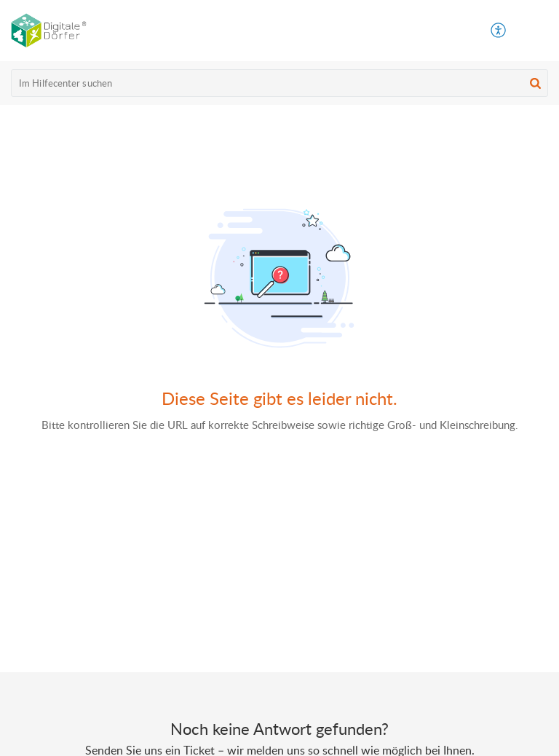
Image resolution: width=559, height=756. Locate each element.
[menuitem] (499, 31)
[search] (279, 83)
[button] (537, 31)
